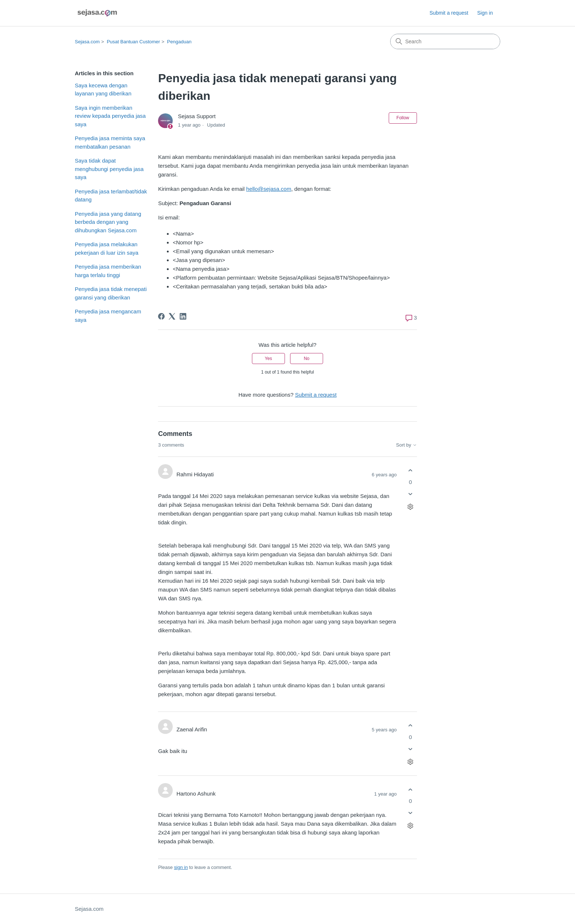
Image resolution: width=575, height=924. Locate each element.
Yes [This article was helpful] (268, 359)
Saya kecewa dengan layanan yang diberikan (103, 90)
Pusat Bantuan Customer (133, 42)
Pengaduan (180, 42)
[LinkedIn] (183, 316)
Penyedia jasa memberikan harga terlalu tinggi (108, 271)
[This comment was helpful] (411, 471)
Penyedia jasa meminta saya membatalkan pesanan (110, 142)
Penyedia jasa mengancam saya (108, 316)
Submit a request (449, 13)
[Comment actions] (411, 507)
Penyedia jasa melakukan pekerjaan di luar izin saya (107, 248)
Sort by (406, 445)
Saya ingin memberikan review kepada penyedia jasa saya (110, 116)
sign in (181, 867)
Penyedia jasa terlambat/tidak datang (111, 196)
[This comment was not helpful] (411, 494)
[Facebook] (161, 316)
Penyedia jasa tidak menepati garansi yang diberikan (111, 293)
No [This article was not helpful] (306, 359)
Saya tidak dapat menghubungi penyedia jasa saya (109, 169)
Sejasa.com (87, 42)
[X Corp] (172, 316)
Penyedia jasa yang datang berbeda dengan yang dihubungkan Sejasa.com (108, 222)
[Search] (445, 41)
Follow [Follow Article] (403, 118)
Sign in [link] (485, 13)
